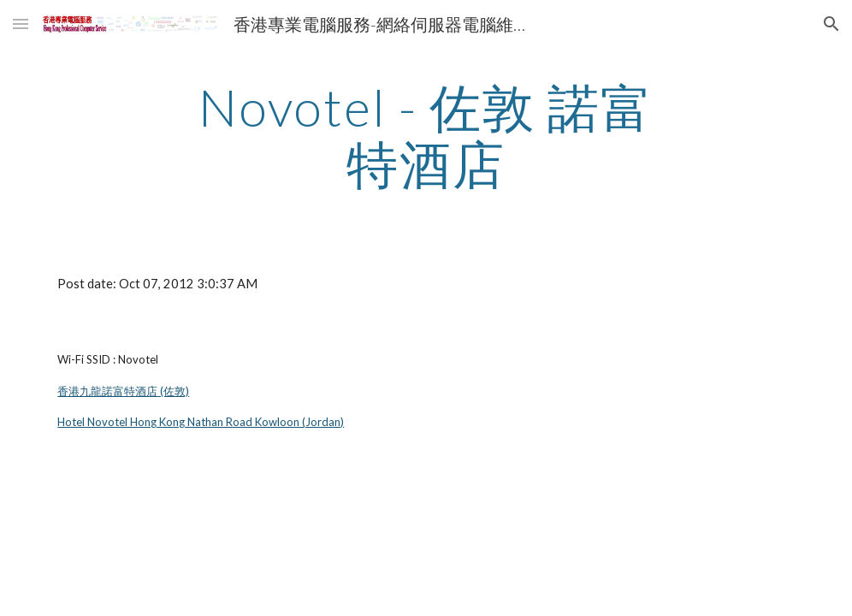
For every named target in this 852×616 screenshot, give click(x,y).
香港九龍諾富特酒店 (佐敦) (123, 391)
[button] (21, 24)
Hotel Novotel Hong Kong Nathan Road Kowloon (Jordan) (201, 422)
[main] (426, 135)
